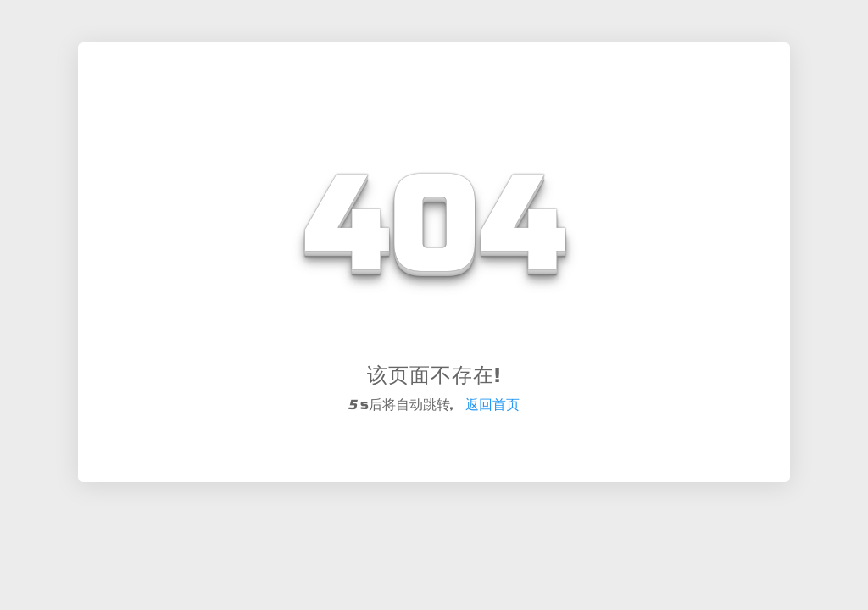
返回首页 (492, 405)
